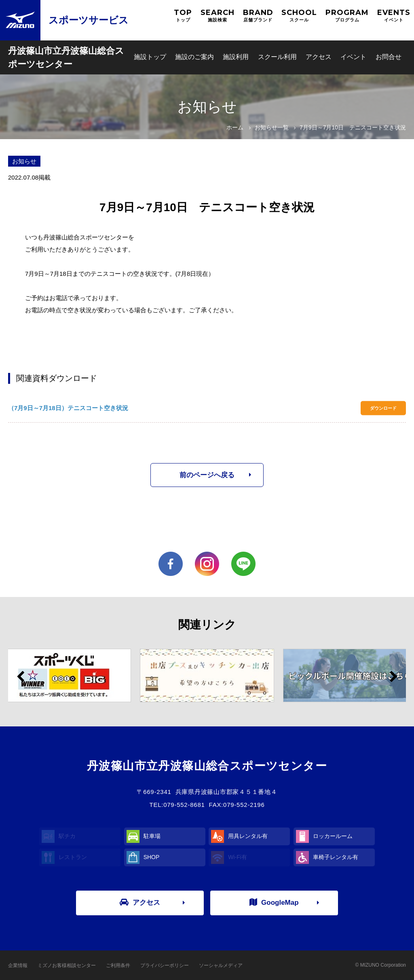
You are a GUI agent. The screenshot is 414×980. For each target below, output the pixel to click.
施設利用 (236, 57)
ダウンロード (383, 408)
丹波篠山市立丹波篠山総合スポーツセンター (66, 57)
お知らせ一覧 (272, 127)
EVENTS (394, 16)
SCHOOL (299, 16)
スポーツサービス (89, 20)
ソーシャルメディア (221, 965)
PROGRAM (347, 16)
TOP (183, 16)
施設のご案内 (194, 57)
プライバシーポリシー (165, 965)
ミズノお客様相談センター (67, 965)
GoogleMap (274, 902)
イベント (353, 57)
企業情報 (18, 965)
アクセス (319, 57)
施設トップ (150, 57)
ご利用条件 (118, 965)
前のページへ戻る (207, 475)
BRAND (258, 16)
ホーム (235, 127)
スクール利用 (277, 57)
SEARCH (218, 16)
